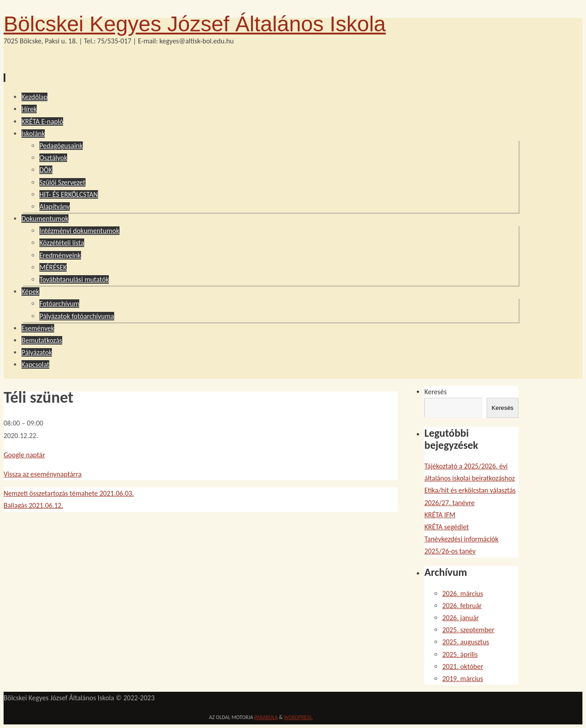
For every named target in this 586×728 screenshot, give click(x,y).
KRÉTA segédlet (447, 527)
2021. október (463, 666)
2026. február (462, 606)
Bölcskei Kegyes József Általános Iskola (195, 24)
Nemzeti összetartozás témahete (69, 493)
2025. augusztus (466, 642)
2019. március (463, 679)
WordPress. (298, 717)
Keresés (436, 392)
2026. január (461, 618)
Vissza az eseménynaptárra (43, 474)
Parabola (266, 717)
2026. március (463, 594)
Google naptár (24, 455)
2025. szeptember (468, 630)
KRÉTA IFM (440, 515)
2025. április (460, 654)
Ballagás (33, 505)
